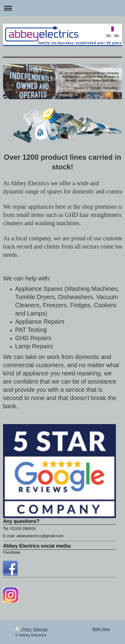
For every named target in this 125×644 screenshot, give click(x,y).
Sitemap (40, 629)
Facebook (12, 552)
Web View (101, 629)
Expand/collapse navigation (62, 8)
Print (23, 629)
